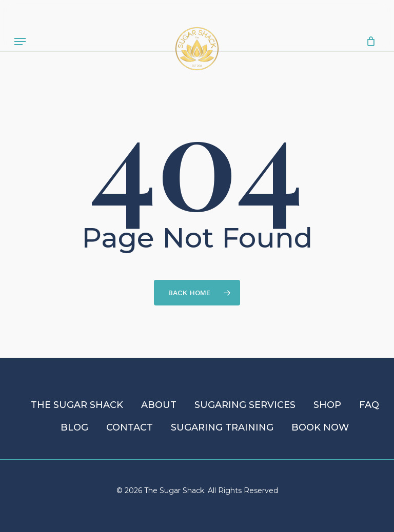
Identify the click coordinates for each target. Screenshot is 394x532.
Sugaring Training (222, 427)
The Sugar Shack (77, 405)
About (159, 405)
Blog (74, 427)
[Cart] (368, 42)
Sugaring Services (245, 405)
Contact (130, 427)
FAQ (369, 405)
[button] (20, 42)
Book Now (320, 427)
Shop (327, 405)
